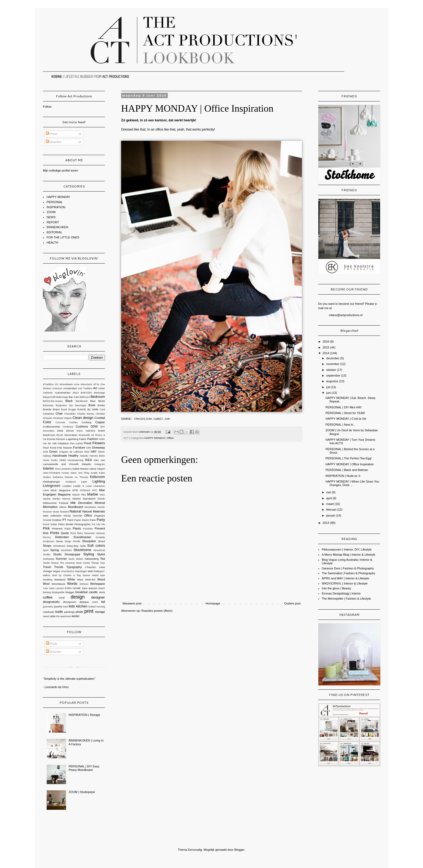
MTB (75, 490)
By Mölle (93, 409)
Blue (93, 401)
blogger (70, 592)
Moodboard (76, 507)
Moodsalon (91, 507)
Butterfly (82, 409)
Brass (56, 409)
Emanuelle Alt (86, 435)
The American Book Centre (75, 563)
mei (329, 492)
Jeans (74, 473)
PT (64, 520)
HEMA (102, 452)
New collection (52, 516)
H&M (87, 452)
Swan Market (76, 559)
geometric (48, 607)
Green (54, 452)
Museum (47, 512)
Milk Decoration (81, 503)
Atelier (102, 388)
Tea (103, 559)
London (67, 486)
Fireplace (63, 443)
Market (77, 499)
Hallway (47, 456)
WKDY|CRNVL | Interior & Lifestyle (345, 583)
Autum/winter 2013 (67, 393)
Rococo (47, 537)
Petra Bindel (66, 524)
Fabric (83, 439)
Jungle (94, 473)
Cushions (82, 426)
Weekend (60, 580)
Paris (93, 520)
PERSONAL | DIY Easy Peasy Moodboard (84, 768)
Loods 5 (79, 486)
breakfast (82, 592)
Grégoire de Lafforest (71, 452)
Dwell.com (49, 435)
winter (75, 616)
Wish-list (90, 580)
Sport (46, 550)
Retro (80, 533)
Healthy (74, 456)
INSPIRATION (56, 207)
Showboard (59, 546)
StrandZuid (99, 550)
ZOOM (51, 212)
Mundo (101, 507)
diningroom (69, 602)
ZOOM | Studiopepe (82, 792)
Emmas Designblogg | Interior (341, 593)
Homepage (213, 603)
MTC (95, 490)
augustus (333, 381)
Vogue (56, 571)
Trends (59, 567)
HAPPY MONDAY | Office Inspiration (349, 464)
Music (56, 512)
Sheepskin (89, 541)
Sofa (83, 546)
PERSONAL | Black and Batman (347, 470)
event (95, 602)
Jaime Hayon (97, 469)
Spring (54, 550)
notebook (48, 612)
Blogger (239, 850)
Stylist (101, 554)
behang (47, 592)
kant (66, 607)
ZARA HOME (73, 588)
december (333, 358)
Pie (103, 524)
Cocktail (100, 418)
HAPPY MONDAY (155, 438)
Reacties (54, 142)
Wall (90, 571)
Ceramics (49, 414)
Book (92, 405)
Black (69, 401)
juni (329, 393)
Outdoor (57, 520)
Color (47, 422)
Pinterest (57, 529)
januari (331, 515)
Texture (55, 563)
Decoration (49, 431)
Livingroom (52, 486)
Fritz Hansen (65, 448)
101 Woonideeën (64, 384)
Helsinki (84, 456)
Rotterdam (62, 537)
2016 (326, 341)
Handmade (60, 456)
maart (330, 504)
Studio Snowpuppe (67, 554)
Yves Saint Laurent (53, 588)
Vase (102, 567)
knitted (92, 607)
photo (80, 612)
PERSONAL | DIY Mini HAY (344, 407)
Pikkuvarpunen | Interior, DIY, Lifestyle (347, 549)
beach (102, 588)
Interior (48, 468)
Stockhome (82, 550)
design (78, 597)
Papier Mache (82, 520)
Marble (93, 494)
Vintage (47, 571)
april (329, 498)
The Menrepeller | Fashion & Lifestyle (346, 599)
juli (328, 387)
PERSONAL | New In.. (340, 425)
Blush (102, 401)
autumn (93, 588)
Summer (61, 559)
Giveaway (98, 447)
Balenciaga (62, 397)
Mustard (64, 512)
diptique (84, 602)
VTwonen (91, 567)
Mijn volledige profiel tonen (60, 170)
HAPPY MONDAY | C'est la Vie (346, 419)
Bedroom (98, 397)
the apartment (64, 616)
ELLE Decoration (67, 435)
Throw (95, 563)
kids (72, 606)
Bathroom (85, 397)
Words (72, 584)
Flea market (76, 443)
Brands (47, 409)
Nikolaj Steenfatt (73, 516)
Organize (100, 516)
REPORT (53, 222)
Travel (47, 567)
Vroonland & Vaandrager (74, 571)
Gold (45, 452)
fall (103, 602)
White (71, 579)
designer (98, 597)
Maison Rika (79, 495)
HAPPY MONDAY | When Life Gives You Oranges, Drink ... (352, 483)
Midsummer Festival (56, 503)
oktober (332, 370)
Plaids (68, 529)
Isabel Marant (80, 469)
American (57, 388)
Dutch (101, 431)
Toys (103, 563)
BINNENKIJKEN (57, 227)
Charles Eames (86, 414)
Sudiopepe (49, 559)
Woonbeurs (58, 584)
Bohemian (48, 405)
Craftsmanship (52, 427)
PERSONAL (55, 202)
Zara (84, 588)
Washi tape (98, 575)
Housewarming (75, 460)
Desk (60, 431)
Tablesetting (92, 559)
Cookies (73, 422)
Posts (52, 134)
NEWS (51, 217)
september (334, 375)
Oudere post (292, 603)
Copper (100, 422)
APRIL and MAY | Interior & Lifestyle (346, 578)
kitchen (82, 606)
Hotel (62, 460)
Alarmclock (86, 384)
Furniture (79, 447)
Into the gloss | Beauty (337, 588)
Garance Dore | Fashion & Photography (348, 568)
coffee (48, 597)
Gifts (88, 448)
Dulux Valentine (86, 431)
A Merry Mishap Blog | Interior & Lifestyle (349, 555)
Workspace (98, 584)
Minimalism (50, 507)
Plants (77, 528)
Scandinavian (82, 537)
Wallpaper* (99, 571)
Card (102, 409)
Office (170, 438)
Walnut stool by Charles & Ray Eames (66, 575)
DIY (103, 427)
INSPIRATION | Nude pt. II (343, 476)
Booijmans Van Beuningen (71, 405)
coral (62, 598)
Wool (46, 584)
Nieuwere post (132, 603)
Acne (77, 384)
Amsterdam (70, 388)
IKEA (88, 460)
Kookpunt (71, 482)
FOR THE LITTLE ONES (63, 237)
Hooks (54, 460)
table (52, 616)
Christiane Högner (62, 418)
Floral (88, 443)
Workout (84, 584)
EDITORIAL (54, 232)
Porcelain (88, 529)
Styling (88, 554)
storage (100, 612)
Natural (75, 511)
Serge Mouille (73, 541)
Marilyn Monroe (62, 499)
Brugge (72, 409)
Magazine (64, 494)
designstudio (51, 602)
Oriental (47, 520)
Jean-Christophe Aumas (56, 473)
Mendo (101, 499)
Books (101, 405)
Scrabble (100, 537)
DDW (94, 426)
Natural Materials (94, 511)
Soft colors (96, 546)
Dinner (70, 431)
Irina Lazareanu (63, 469)
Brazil (64, 409)
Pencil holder (50, 524)
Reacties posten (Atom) (157, 611)
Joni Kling (83, 473)
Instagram (100, 464)
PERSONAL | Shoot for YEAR (345, 413)
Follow (47, 107)
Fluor (46, 448)
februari (332, 510)
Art (95, 388)
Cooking (86, 422)
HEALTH (52, 242)
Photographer (83, 524)
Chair (59, 414)
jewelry (58, 606)
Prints (54, 533)
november (333, 364)
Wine (80, 580)
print (89, 611)
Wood (101, 579)
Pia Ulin (96, 524)
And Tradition (85, 388)
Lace (84, 482)
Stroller (47, 555)
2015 (326, 347)
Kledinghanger (52, 482)
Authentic (48, 393)
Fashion (93, 439)
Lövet (46, 490)
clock (102, 592)
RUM (73, 533)
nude (59, 612)
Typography (74, 567)
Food (53, 448)
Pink (46, 528)
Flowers (99, 443)
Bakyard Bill (49, 397)
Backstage (99, 393)
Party (101, 520)
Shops (47, 546)
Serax (59, 541)
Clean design (83, 418)
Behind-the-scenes (53, 401)
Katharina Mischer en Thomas (70, 477)
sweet (46, 616)
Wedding (48, 580)
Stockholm (66, 550)
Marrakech (89, 499)
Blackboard (81, 401)
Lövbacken (99, 486)
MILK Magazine (61, 490)
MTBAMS (85, 490)
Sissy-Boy (73, 546)
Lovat (89, 486)
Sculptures (49, 541)
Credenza (68, 427)
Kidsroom (97, 477)
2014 (326, 353)
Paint (70, 520)
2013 (326, 523)
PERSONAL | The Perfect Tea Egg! (348, 458)
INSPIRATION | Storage (84, 715)
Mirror (63, 507)
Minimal (100, 503)
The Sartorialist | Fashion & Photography (349, 573)
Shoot (101, 541)
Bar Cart (74, 397)
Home (46, 460)
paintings (69, 612)
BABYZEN (86, 393)
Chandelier (70, 414)
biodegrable (58, 592)
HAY (94, 452)
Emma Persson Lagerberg (63, 439)
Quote (65, 533)
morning (101, 607)
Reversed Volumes (95, 533)
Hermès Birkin (97, 456)
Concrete (60, 422)
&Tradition (48, 384)
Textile (46, 563)
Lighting (99, 481)
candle (93, 592)
